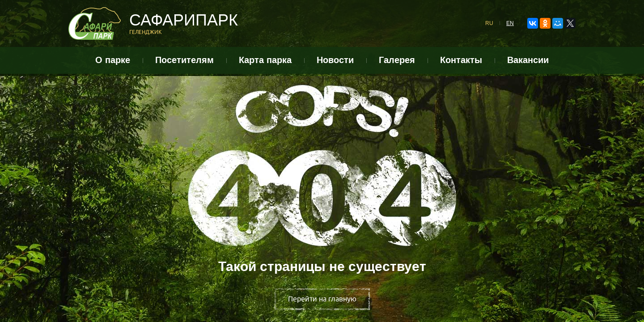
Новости (335, 60)
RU (489, 23)
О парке (113, 60)
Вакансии (528, 60)
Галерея (397, 60)
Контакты (461, 60)
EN (510, 23)
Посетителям (184, 60)
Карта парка (265, 60)
